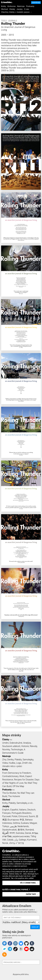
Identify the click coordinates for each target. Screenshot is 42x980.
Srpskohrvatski (10, 830)
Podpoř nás (36, 3)
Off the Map (18, 786)
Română (30, 830)
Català (10, 840)
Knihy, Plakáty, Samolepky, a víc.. (18, 803)
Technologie (17, 750)
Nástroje (21, 6)
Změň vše (27, 763)
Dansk (28, 833)
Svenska (20, 833)
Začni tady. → (32, 894)
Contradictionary (10, 776)
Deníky (10, 760)
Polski (15, 816)
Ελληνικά (23, 816)
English (6, 810)
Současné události (11, 746)
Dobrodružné (16, 743)
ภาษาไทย (7, 836)
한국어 (21, 830)
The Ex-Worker (9, 793)
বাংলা (12, 833)
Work (22, 776)
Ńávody (33, 746)
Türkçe (6, 826)
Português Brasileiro (21, 813)
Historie (25, 746)
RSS (11, 740)
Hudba (12, 763)
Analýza (27, 743)
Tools (4, 21)
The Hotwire (14, 796)
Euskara (25, 823)
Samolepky (28, 760)
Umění (5, 743)
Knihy (4, 6)
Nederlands (23, 826)
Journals (12, 21)
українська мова (21, 836)
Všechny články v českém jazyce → (17, 12)
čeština (16, 823)
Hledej (12, 9)
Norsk (5, 843)
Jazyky (20, 9)
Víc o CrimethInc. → (29, 883)
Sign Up (35, 927)
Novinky (6, 750)
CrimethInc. (7, 2)
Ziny (4, 760)
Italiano (23, 810)
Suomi (32, 816)
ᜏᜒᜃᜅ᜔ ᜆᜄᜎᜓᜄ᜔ (16, 843)
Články (6, 739)
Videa (5, 763)
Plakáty (18, 760)
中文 (22, 820)
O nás (27, 9)
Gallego (23, 840)
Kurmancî (32, 840)
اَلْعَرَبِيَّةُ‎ (5, 833)
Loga (19, 763)
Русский (6, 816)
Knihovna (12, 6)
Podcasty (30, 6)
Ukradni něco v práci (12, 766)
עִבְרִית (35, 833)
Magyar (33, 823)
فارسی (13, 826)
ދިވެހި (16, 840)
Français (6, 813)
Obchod (4, 9)
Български (13, 820)
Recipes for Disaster (24, 780)
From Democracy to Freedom (17, 773)
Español (14, 810)
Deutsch (31, 810)
